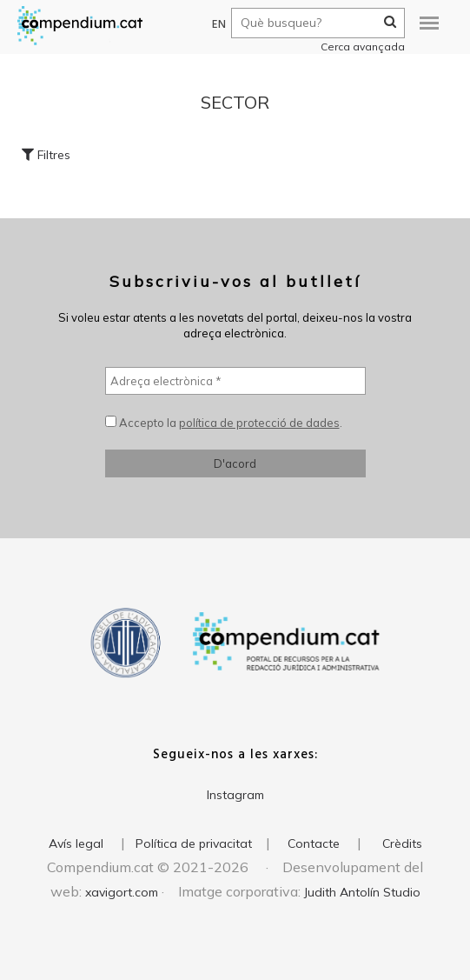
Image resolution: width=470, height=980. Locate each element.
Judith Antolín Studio (362, 892)
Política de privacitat (194, 843)
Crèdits (402, 843)
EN (211, 25)
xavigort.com (122, 892)
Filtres (46, 155)
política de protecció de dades (259, 423)
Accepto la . (224, 423)
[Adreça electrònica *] (235, 381)
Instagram (235, 795)
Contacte (314, 843)
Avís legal (76, 843)
